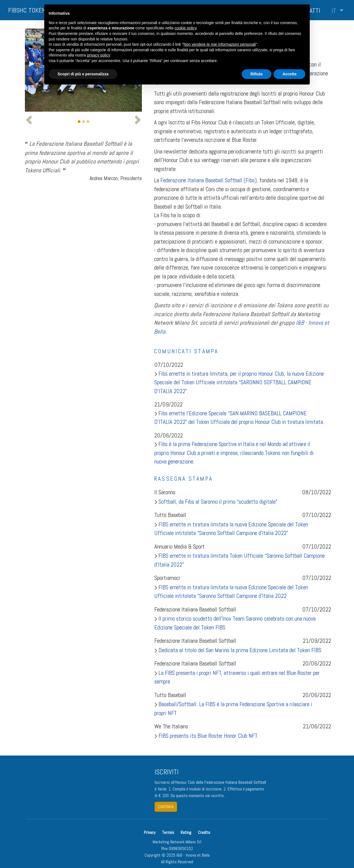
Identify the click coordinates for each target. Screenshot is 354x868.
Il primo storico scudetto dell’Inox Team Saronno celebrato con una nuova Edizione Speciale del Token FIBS (235, 623)
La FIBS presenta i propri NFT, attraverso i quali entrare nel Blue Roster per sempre (237, 677)
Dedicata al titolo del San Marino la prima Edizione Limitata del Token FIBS (238, 650)
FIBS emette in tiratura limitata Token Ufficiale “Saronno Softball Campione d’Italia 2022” (240, 560)
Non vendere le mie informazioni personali (219, 44)
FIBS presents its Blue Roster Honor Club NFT (206, 736)
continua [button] (166, 807)
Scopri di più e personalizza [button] (83, 74)
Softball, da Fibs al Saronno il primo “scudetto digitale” (216, 502)
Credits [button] (204, 832)
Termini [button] (168, 832)
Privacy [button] (150, 832)
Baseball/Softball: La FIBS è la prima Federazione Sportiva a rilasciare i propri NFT (233, 709)
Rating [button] (186, 832)
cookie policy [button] (185, 28)
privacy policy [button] (99, 55)
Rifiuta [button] (257, 74)
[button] (338, 11)
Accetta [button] (289, 74)
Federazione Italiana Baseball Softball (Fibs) (209, 180)
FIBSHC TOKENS (29, 10)
